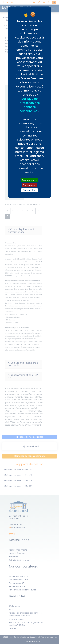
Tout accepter (29, 180)
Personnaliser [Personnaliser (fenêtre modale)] (29, 190)
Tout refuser (29, 185)
